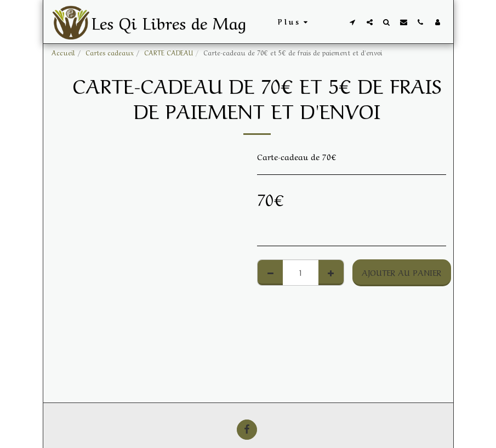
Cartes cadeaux (110, 52)
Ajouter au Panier (401, 272)
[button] (353, 22)
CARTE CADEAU (169, 52)
